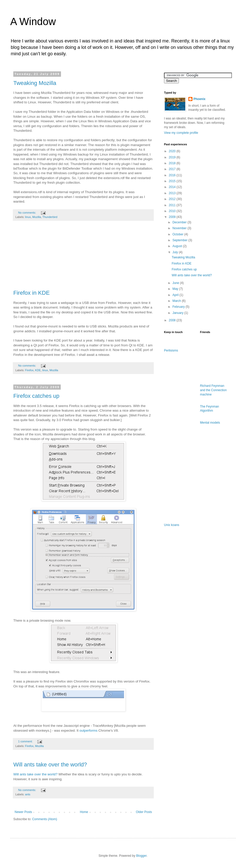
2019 (173, 157)
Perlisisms (171, 350)
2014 (173, 187)
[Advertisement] (83, 258)
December (180, 222)
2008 (173, 320)
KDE (38, 370)
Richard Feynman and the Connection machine (213, 390)
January (178, 313)
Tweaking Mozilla (35, 83)
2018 (173, 163)
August (178, 246)
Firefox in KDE (32, 293)
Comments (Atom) (44, 819)
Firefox (29, 370)
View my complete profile (181, 133)
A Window (33, 21)
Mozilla (37, 217)
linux (28, 217)
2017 (173, 169)
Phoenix (199, 99)
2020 (173, 151)
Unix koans (172, 525)
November (180, 228)
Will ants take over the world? (50, 765)
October (178, 234)
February (179, 307)
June (176, 283)
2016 (173, 175)
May (176, 289)
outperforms (88, 730)
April (176, 295)
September (180, 240)
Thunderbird (50, 217)
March (177, 301)
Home (84, 812)
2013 (173, 193)
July (176, 252)
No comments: (28, 213)
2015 (173, 181)
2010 (173, 211)
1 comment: (26, 741)
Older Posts (144, 812)
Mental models (210, 423)
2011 (173, 205)
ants (28, 794)
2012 (173, 199)
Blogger (141, 856)
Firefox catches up (36, 396)
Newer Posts (23, 812)
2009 (173, 217)
